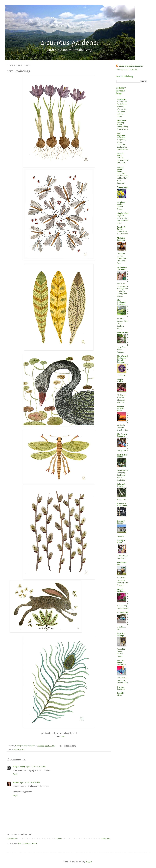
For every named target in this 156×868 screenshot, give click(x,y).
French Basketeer (121, 590)
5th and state (122, 187)
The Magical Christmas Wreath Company (122, 359)
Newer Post (12, 839)
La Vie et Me (122, 612)
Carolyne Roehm (121, 203)
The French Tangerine (122, 435)
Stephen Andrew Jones (120, 409)
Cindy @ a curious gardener (131, 66)
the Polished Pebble (122, 456)
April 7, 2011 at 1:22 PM (36, 767)
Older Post (106, 839)
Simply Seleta (123, 213)
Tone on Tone (123, 333)
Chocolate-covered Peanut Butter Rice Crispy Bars (122, 258)
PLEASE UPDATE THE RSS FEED (123, 160)
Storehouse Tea (122, 563)
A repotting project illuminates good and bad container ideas (123, 144)
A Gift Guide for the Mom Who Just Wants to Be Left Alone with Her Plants (122, 109)
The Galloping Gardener (121, 302)
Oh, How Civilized (121, 688)
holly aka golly (19, 767)
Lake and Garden (121, 485)
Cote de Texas (120, 155)
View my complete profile (127, 70)
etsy (23, 749)
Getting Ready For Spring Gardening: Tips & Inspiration (122, 475)
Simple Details (120, 381)
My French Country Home (122, 122)
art (15, 749)
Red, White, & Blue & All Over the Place (123, 680)
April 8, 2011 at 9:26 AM (30, 782)
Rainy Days (121, 499)
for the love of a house (122, 268)
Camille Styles (120, 694)
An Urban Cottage (121, 635)
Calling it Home (121, 541)
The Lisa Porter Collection (121, 662)
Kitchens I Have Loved (122, 505)
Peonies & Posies (121, 228)
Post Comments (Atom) (27, 843)
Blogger (89, 862)
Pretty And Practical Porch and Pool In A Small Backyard (123, 178)
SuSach (16, 782)
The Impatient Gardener (121, 135)
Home (59, 839)
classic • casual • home (120, 169)
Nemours (120, 536)
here (63, 736)
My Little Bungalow (121, 239)
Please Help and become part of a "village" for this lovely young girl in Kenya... (123, 284)
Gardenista (122, 99)
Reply (15, 774)
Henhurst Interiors (121, 522)
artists (18, 749)
